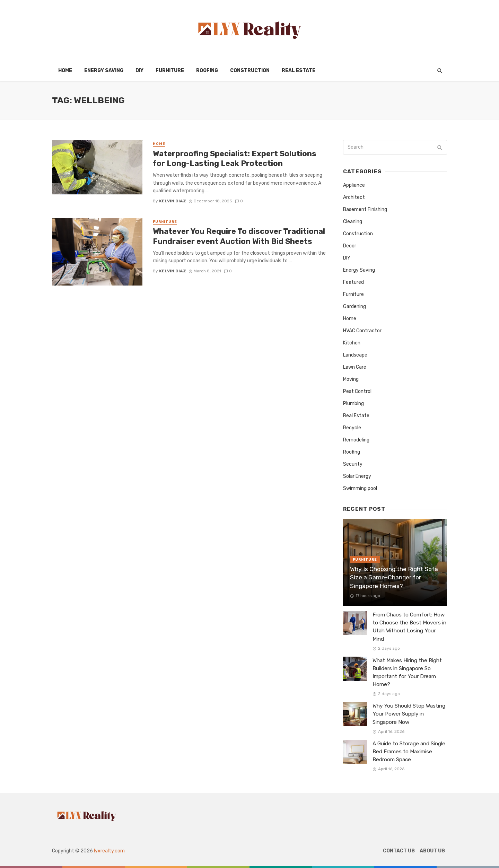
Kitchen (352, 343)
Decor (350, 246)
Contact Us (399, 851)
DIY (139, 71)
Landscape (355, 355)
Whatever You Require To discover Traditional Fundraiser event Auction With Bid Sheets (239, 236)
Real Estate (299, 71)
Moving (351, 379)
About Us (432, 851)
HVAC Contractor (362, 331)
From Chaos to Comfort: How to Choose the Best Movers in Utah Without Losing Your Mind (409, 627)
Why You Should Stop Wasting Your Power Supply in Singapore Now (409, 714)
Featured (353, 282)
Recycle (352, 428)
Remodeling (356, 440)
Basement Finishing (365, 209)
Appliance (354, 185)
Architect (354, 197)
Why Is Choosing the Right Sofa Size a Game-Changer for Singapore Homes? (394, 577)
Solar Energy (357, 476)
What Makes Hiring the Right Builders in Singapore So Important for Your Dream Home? (407, 672)
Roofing (207, 71)
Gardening (354, 306)
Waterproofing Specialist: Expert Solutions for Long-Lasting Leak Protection (235, 159)
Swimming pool (360, 488)
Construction (250, 71)
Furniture (170, 71)
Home (65, 71)
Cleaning (353, 222)
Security (353, 464)
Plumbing (353, 404)
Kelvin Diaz (173, 201)
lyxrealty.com (109, 851)
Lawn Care (355, 367)
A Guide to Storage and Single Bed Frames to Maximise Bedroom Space (409, 752)
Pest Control (357, 391)
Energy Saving (104, 71)
